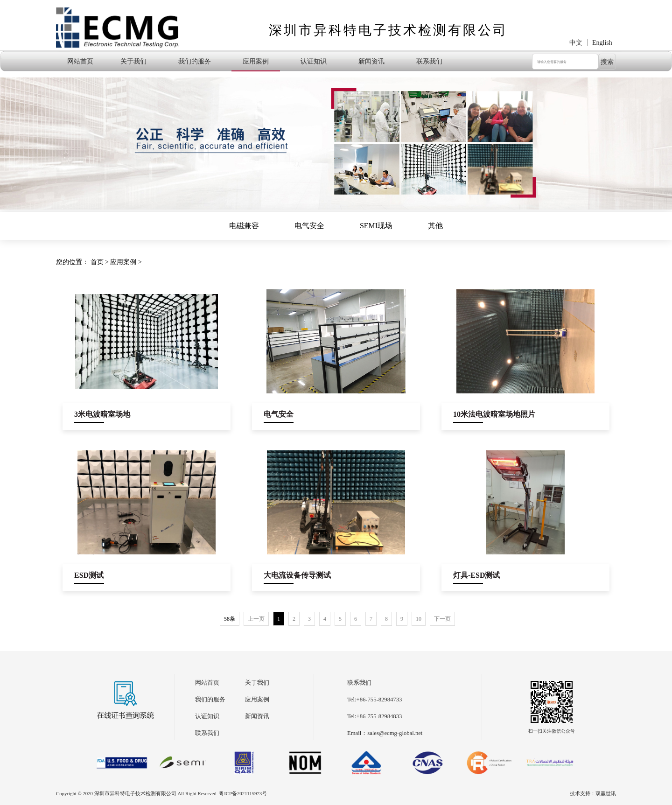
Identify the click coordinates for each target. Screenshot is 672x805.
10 (419, 619)
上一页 (256, 619)
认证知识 (314, 61)
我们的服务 (195, 61)
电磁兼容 (244, 226)
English (602, 43)
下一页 (442, 619)
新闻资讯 (371, 61)
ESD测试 (89, 575)
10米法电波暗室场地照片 (494, 414)
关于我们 (133, 61)
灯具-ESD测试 (476, 575)
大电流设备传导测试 (297, 575)
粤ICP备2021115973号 (243, 793)
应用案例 (256, 61)
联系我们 (429, 61)
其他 (435, 226)
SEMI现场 (376, 226)
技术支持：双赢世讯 (593, 793)
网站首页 (80, 61)
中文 (576, 43)
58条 (230, 619)
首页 (97, 262)
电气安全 (309, 226)
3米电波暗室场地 (102, 414)
